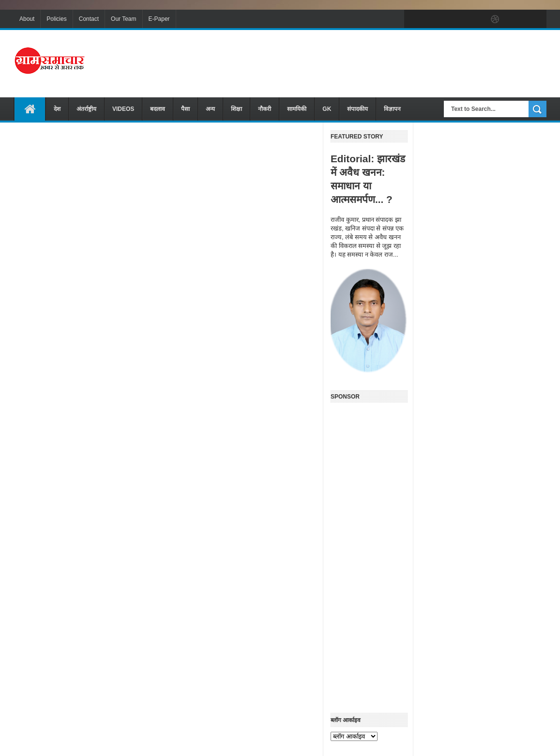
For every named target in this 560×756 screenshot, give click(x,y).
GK (327, 109)
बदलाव (158, 109)
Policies (56, 19)
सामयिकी (297, 109)
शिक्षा (236, 109)
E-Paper (159, 19)
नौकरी (265, 109)
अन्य (210, 109)
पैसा (185, 109)
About (27, 19)
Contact (89, 19)
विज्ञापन (392, 109)
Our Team (123, 19)
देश (57, 109)
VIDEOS (123, 109)
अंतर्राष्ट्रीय (86, 109)
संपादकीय (357, 109)
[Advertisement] (370, 62)
